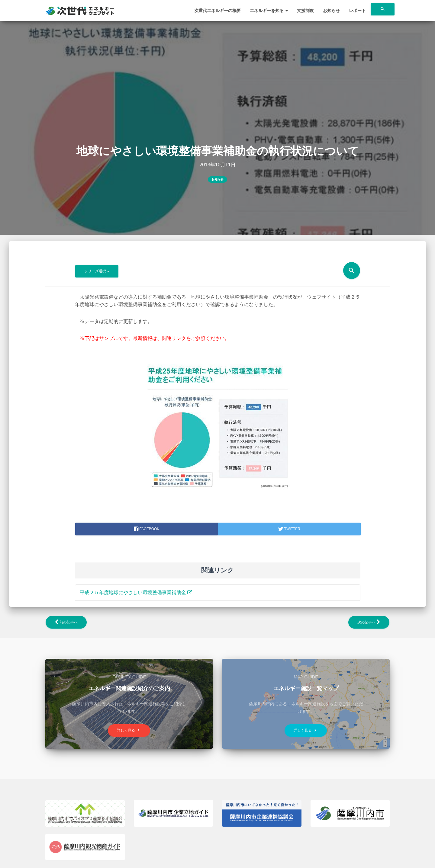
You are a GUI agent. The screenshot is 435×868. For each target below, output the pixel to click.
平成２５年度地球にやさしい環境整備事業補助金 (136, 593)
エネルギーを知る (269, 11)
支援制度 (305, 11)
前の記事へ (66, 622)
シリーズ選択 (97, 271)
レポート (357, 11)
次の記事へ (369, 622)
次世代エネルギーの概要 (217, 11)
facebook (147, 529)
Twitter (289, 529)
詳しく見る (129, 730)
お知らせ (331, 11)
